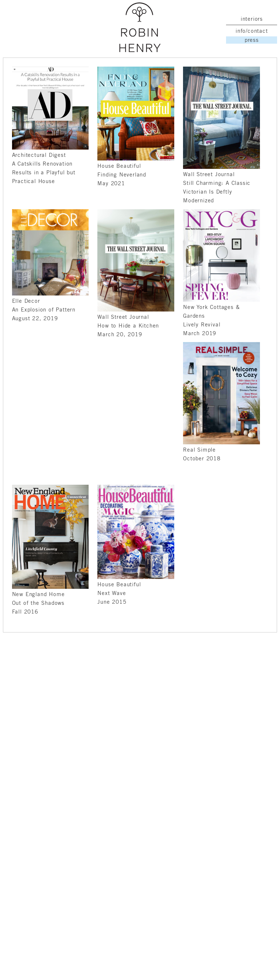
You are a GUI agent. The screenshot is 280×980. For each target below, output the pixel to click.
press (252, 40)
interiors (252, 19)
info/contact (252, 31)
